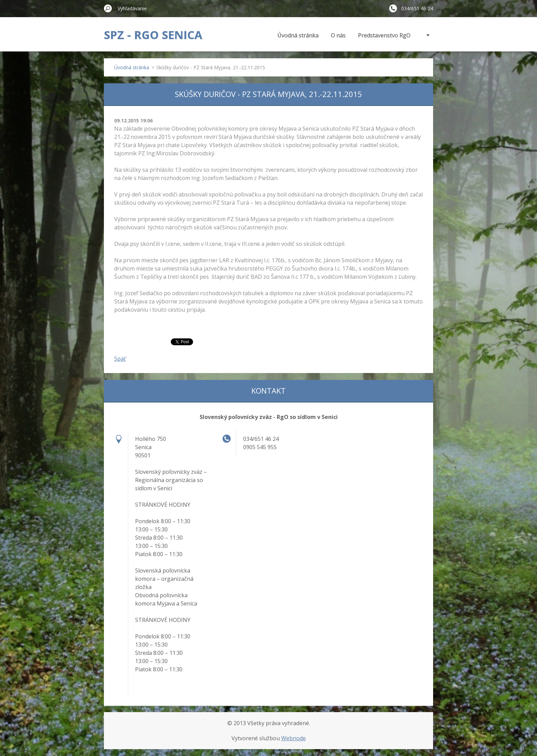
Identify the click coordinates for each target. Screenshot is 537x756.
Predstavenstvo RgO (384, 35)
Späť (120, 359)
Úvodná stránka (298, 35)
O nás (338, 35)
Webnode (294, 738)
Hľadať (108, 8)
